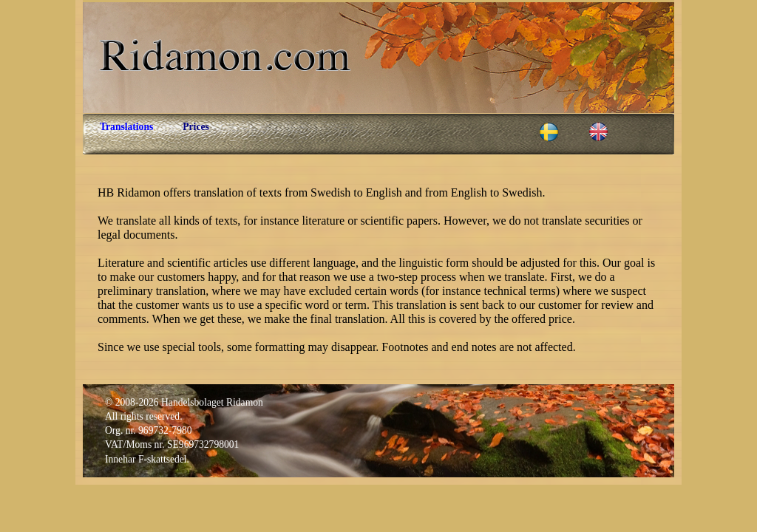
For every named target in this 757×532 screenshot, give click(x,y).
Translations (126, 127)
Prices (196, 127)
